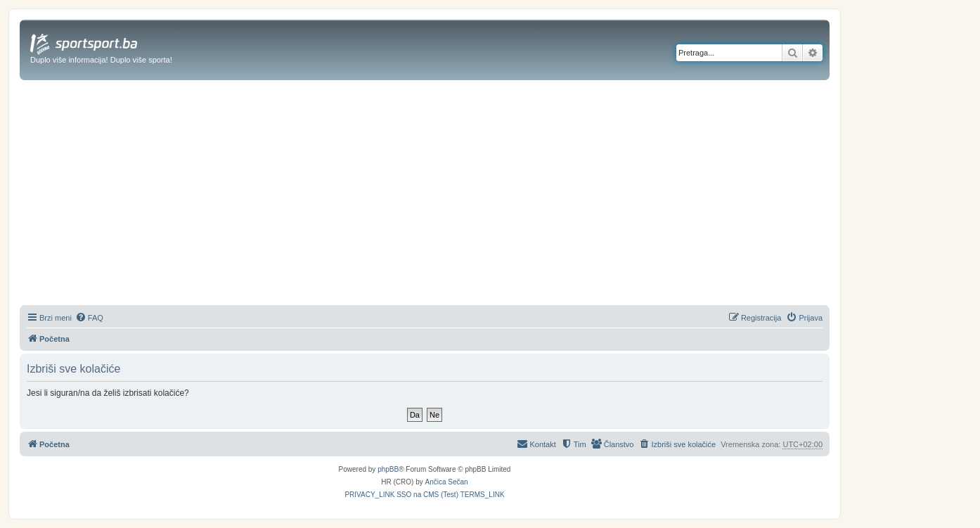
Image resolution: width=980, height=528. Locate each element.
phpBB (388, 469)
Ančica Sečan (447, 482)
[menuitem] (89, 318)
